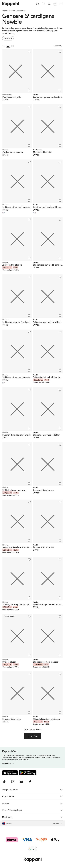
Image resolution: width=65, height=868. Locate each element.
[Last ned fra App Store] (10, 773)
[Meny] (61, 4)
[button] (33, 736)
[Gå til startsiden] (10, 4)
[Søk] (38, 4)
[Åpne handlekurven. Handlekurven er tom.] (55, 4)
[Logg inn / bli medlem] (49, 4)
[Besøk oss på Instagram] (13, 782)
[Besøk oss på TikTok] (4, 782)
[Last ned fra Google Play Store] (28, 773)
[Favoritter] (43, 4)
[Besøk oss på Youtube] (21, 782)
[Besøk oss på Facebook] (30, 782)
